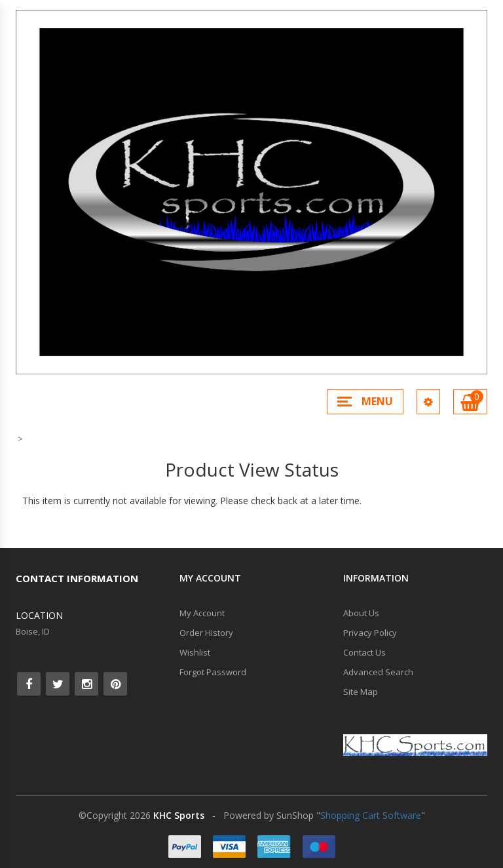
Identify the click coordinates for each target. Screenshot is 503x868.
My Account (202, 613)
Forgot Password (213, 672)
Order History (206, 633)
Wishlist (195, 652)
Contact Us (364, 652)
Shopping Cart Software (371, 815)
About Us (361, 613)
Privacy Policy (370, 633)
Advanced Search (378, 672)
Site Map (361, 692)
